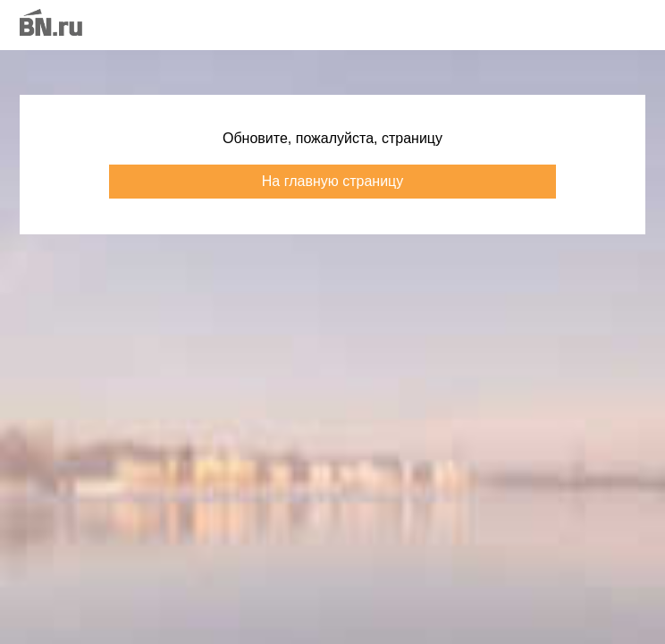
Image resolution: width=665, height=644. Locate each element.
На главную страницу (332, 181)
